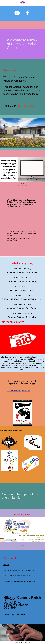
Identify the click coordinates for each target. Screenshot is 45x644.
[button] (17, 185)
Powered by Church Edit (22, 643)
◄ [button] (22, 184)
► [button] (23, 184)
